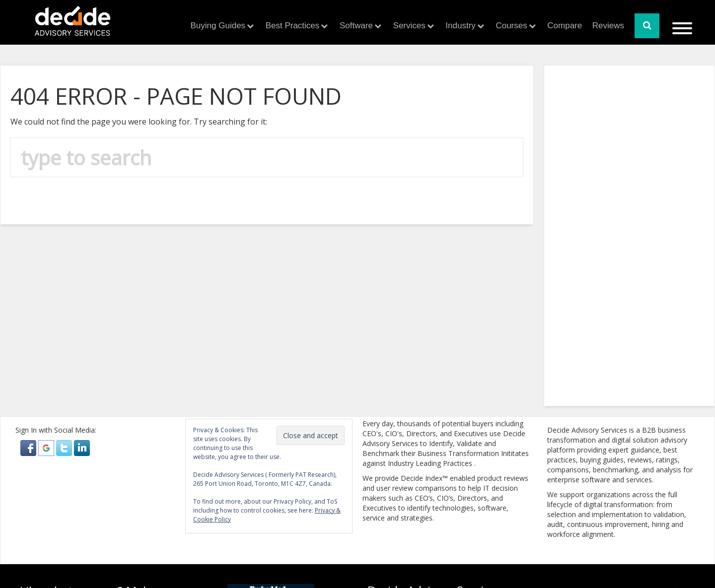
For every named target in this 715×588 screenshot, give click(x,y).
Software (356, 26)
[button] (29, 447)
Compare (565, 26)
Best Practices (293, 26)
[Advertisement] (82, 240)
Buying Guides (218, 26)
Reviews (608, 26)
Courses (511, 26)
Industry (460, 26)
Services (409, 26)
